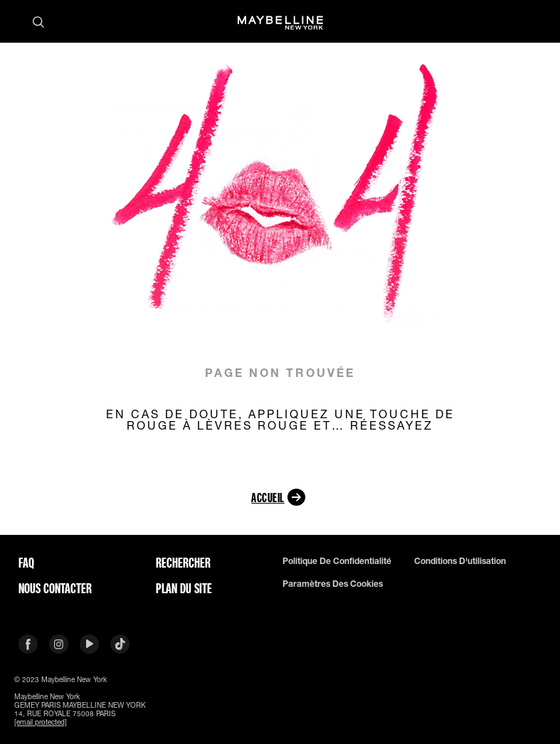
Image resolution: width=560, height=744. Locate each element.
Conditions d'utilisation (460, 561)
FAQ (26, 563)
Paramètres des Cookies (333, 584)
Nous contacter (55, 588)
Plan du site (184, 588)
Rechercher (183, 563)
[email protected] (41, 722)
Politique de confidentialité (337, 561)
